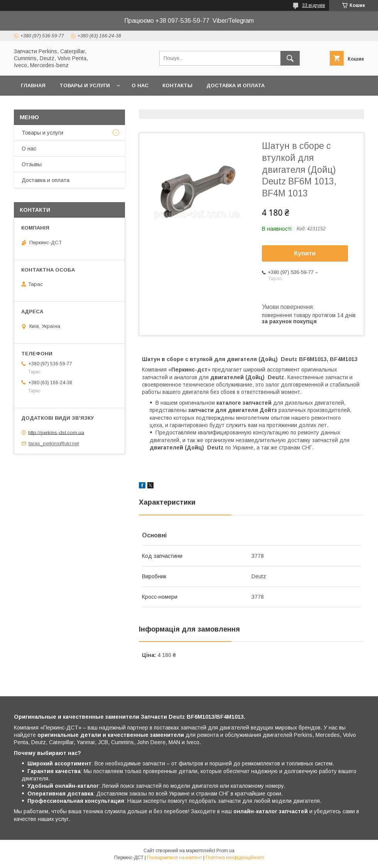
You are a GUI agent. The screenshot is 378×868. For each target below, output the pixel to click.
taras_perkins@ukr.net (54, 443)
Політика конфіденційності (235, 858)
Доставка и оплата (235, 85)
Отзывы (32, 164)
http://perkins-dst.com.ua (56, 432)
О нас (140, 85)
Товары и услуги (85, 85)
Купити (305, 253)
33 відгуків (314, 5)
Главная (33, 85)
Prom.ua (225, 851)
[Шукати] (290, 58)
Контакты (177, 85)
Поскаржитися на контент (175, 858)
